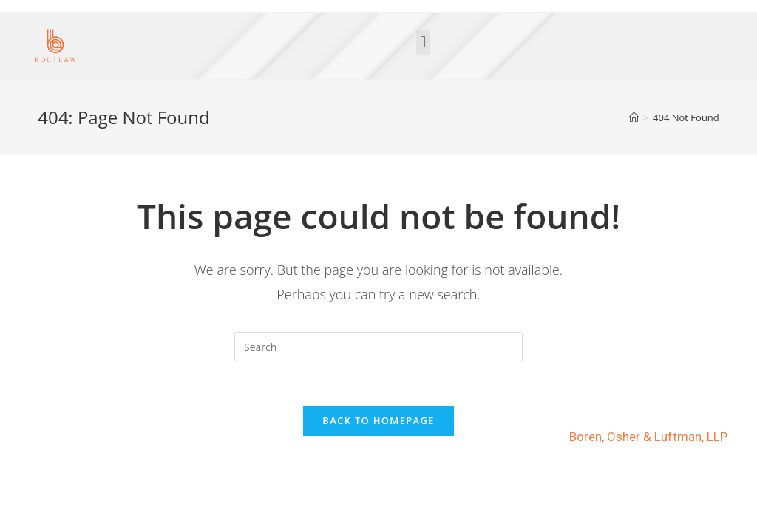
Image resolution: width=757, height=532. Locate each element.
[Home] (634, 117)
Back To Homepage (378, 420)
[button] (423, 42)
